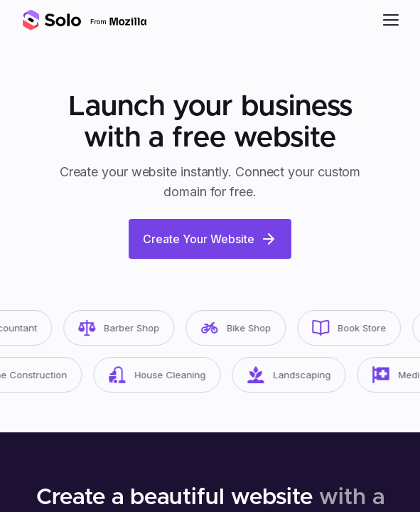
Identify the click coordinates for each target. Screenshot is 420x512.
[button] (391, 20)
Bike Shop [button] (240, 328)
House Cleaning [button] (162, 375)
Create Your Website (210, 239)
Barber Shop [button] (123, 328)
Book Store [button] (353, 328)
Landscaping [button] (294, 375)
